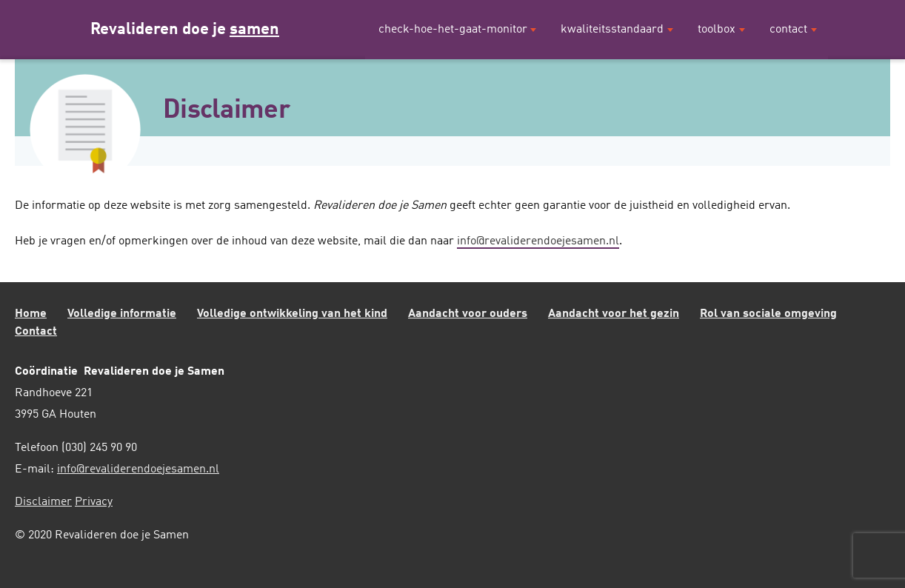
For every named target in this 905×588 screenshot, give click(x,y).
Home (31, 314)
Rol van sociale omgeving (768, 314)
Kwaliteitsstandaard (612, 30)
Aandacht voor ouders (468, 314)
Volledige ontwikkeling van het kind (292, 314)
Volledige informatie (122, 314)
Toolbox (717, 30)
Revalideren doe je (185, 30)
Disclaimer (43, 502)
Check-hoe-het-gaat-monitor (453, 30)
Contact (788, 30)
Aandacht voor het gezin (614, 314)
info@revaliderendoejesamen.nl (538, 241)
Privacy (94, 502)
